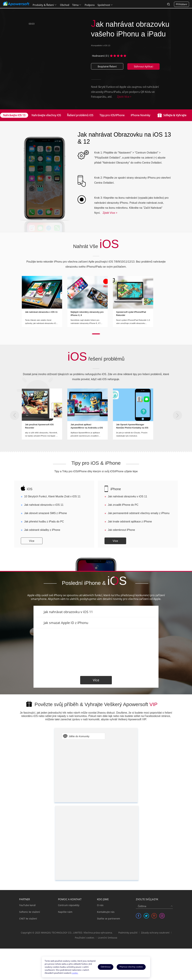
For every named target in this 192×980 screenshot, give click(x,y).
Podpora (90, 4)
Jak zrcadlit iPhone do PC (123, 505)
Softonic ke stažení (30, 912)
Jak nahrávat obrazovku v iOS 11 (44, 505)
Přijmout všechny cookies (131, 967)
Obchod (65, 4)
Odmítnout (106, 967)
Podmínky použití (128, 933)
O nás (100, 905)
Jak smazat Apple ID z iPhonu (66, 623)
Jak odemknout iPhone (121, 530)
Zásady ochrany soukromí (155, 933)
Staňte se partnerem (108, 919)
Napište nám (65, 912)
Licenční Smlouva (107, 938)
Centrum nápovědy (69, 905)
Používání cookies (85, 938)
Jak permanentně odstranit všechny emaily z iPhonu (139, 513)
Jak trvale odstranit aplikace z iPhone (130, 522)
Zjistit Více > (124, 97)
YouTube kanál (27, 905)
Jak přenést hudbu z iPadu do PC (44, 522)
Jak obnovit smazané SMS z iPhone (45, 513)
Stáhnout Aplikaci (143, 66)
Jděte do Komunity (79, 736)
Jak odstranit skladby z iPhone (42, 530)
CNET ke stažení (28, 919)
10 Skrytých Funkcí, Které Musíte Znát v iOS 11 (52, 496)
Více (32, 541)
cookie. (75, 973)
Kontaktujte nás (106, 912)
